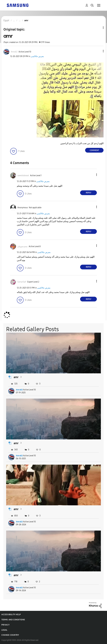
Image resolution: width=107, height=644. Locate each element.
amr (16, 377)
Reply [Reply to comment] (89, 193)
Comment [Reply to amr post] (94, 150)
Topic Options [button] (99, 28)
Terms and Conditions (13, 620)
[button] (99, 51)
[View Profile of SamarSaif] (22, 282)
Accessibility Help (11, 615)
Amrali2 (19, 390)
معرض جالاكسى (37, 56)
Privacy (5, 625)
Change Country (10, 635)
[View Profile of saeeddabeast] (23, 176)
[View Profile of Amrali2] (14, 52)
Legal (4, 630)
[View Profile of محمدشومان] (23, 246)
